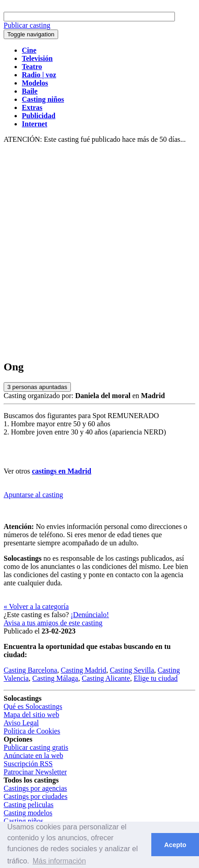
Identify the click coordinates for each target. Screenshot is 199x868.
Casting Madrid (84, 670)
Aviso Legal (21, 723)
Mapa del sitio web (31, 715)
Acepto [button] (175, 845)
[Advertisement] (99, 252)
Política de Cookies (32, 731)
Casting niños (24, 821)
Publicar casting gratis (36, 747)
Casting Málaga (55, 678)
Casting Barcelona (30, 670)
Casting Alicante (106, 678)
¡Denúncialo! (90, 615)
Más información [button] (59, 861)
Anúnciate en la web (33, 756)
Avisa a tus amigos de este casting (53, 623)
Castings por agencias (35, 788)
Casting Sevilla (132, 670)
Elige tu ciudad (156, 678)
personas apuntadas (37, 387)
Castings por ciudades (35, 796)
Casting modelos (28, 813)
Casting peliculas (29, 805)
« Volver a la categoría (36, 606)
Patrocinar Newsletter (35, 772)
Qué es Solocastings (33, 706)
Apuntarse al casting (33, 495)
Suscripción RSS (28, 764)
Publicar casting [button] (27, 25)
